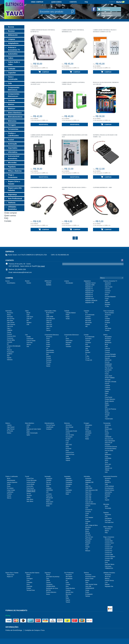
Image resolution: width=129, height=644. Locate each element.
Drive (87, 516)
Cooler (48, 341)
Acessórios (108, 283)
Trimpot (48, 364)
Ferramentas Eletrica (111, 449)
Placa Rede (88, 539)
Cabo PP (29, 319)
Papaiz (68, 317)
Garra (28, 584)
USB (28, 325)
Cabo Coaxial (109, 287)
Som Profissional (15, 199)
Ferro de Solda (70, 435)
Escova (11, 27)
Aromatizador (69, 283)
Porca (87, 437)
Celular (87, 590)
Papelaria (12, 167)
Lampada (10, 342)
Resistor (11, 31)
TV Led (87, 358)
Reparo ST (10, 577)
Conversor (108, 291)
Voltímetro (10, 360)
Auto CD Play (11, 319)
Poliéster (88, 325)
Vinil (28, 346)
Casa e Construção (13, 78)
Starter (107, 411)
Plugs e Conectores (13, 176)
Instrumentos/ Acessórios (14, 157)
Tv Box (87, 356)
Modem (87, 529)
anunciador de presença (53, 577)
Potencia (9, 350)
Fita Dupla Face (109, 522)
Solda (67, 456)
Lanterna (107, 388)
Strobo (48, 506)
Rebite (87, 439)
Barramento (108, 343)
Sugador (68, 458)
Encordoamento (109, 488)
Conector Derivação (110, 354)
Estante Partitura (109, 490)
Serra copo (108, 464)
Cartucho (88, 506)
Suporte (9, 358)
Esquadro (108, 445)
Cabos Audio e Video (14, 63)
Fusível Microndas (32, 480)
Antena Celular (89, 579)
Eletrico (11, 104)
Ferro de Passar (51, 425)
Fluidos (48, 345)
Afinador (107, 480)
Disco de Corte (109, 439)
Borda (28, 577)
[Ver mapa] (41, 266)
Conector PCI (109, 551)
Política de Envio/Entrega (14, 630)
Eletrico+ (12, 109)
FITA (106, 517)
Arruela (87, 427)
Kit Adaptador (89, 594)
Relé (8, 356)
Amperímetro (108, 429)
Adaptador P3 (89, 295)
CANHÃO (49, 480)
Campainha (69, 482)
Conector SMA (109, 555)
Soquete (48, 356)
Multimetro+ (108, 454)
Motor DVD (69, 445)
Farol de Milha (11, 340)
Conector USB (109, 559)
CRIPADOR (108, 437)
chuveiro (107, 321)
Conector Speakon (110, 557)
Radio (28, 431)
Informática (13, 152)
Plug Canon (108, 566)
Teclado (87, 547)
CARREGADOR (90, 588)
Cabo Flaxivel (11, 427)
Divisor (107, 295)
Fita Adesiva (108, 518)
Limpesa (11, 39)
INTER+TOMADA (110, 378)
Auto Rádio (10, 321)
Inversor (107, 384)
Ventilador (49, 429)
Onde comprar (37, 2)
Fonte (67, 441)
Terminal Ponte (31, 590)
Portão (87, 350)
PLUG (9, 348)
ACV (87, 313)
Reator (107, 403)
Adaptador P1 (89, 289)
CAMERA (10, 330)
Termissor (49, 360)
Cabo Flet (88, 486)
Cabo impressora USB (91, 490)
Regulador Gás (109, 586)
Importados (13, 148)
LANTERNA (49, 490)
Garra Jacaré (108, 376)
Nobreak (88, 533)
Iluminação (12, 144)
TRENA (107, 470)
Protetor (29, 588)
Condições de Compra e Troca (35, 630)
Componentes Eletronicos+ (14, 95)
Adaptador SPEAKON (91, 301)
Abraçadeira (108, 337)
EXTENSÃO (108, 366)
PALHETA (108, 494)
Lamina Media (30, 484)
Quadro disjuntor (109, 401)
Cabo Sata (88, 496)
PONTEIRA (108, 458)
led (8, 344)
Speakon (29, 323)
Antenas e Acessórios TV (14, 49)
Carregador (69, 484)
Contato (73, 2)
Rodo (106, 326)
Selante (9, 496)
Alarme (48, 575)
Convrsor (107, 293)
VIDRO (29, 497)
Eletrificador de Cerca (52, 588)
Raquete (107, 584)
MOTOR (48, 590)
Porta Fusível (108, 397)
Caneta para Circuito (71, 431)
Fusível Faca (30, 478)
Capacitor (12, 73)
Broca (106, 431)
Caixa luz (107, 348)
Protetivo (9, 494)
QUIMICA (10, 354)
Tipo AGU (29, 496)
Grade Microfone (70, 588)
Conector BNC (109, 541)
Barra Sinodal (69, 427)
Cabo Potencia (11, 325)
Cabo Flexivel (11, 429)
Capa (106, 484)
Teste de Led (108, 468)
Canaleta (107, 319)
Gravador (88, 521)
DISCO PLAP (109, 443)
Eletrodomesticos (15, 117)
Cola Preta (29, 343)
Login (103, 15)
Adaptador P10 (89, 291)
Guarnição (29, 586)
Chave (48, 339)
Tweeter (68, 602)
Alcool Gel (108, 577)
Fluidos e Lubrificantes (13, 134)
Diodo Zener (69, 341)
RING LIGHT (50, 502)
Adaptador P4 (89, 297)
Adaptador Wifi (89, 482)
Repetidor (108, 304)
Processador (10, 352)
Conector (107, 289)
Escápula (107, 323)
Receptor (107, 303)
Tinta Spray (108, 328)
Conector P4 (108, 549)
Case (87, 508)
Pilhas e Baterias (15, 171)
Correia (68, 433)
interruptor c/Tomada (111, 382)
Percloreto (69, 449)
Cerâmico (88, 317)
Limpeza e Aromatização (14, 346)
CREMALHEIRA (51, 586)
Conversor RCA (11, 336)
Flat (28, 321)
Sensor (48, 594)
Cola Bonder (30, 339)
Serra (106, 462)
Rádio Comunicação (32, 433)
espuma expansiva (12, 482)
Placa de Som (89, 537)
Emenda (107, 362)
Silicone (29, 345)
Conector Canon (109, 543)
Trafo (106, 417)
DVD (87, 345)
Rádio (67, 598)
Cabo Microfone (50, 319)
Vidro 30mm (30, 501)
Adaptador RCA (90, 299)
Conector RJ (89, 510)
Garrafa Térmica (109, 581)
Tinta (87, 549)
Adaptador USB (90, 303)
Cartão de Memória (91, 504)
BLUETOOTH (50, 313)
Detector (68, 486)
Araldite (29, 337)
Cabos (11, 58)
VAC (87, 326)
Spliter (28, 435)
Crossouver (10, 338)
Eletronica (12, 121)
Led (47, 348)
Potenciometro (50, 352)
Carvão (107, 433)
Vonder (68, 319)
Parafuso (88, 435)
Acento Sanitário (109, 313)
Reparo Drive (11, 575)
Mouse (87, 531)
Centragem (30, 579)
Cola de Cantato (31, 341)
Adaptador (108, 341)
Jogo (87, 348)
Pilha (106, 533)
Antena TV (108, 285)
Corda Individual (109, 486)
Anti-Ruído (10, 317)
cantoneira (88, 431)
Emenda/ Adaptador (110, 297)
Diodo (67, 339)
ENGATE (49, 283)
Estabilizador (108, 364)
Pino (106, 395)
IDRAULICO (13, 35)
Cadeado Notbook (71, 313)
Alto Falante (69, 577)
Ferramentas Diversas (111, 447)
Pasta (67, 447)
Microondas (88, 323)
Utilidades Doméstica (12, 208)
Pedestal (107, 496)
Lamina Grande (31, 482)
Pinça (67, 451)
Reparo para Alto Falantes (15, 189)
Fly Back (68, 439)
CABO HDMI (50, 317)
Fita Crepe (108, 520)
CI (66, 337)
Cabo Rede (88, 494)
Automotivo (13, 54)
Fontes (107, 299)
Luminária (49, 494)
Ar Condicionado (90, 315)
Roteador (88, 543)
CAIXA (28, 425)
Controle (12, 100)
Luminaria (108, 389)
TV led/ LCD (89, 360)
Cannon (48, 330)
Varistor (48, 366)
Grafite (9, 484)
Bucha (87, 429)
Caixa (106, 317)
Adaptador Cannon (90, 283)
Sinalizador (49, 504)
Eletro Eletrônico (15, 113)
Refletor (107, 405)
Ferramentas (13, 129)
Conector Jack (109, 547)
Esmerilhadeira (11, 283)
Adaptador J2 (89, 287)
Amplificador (69, 579)
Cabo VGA (49, 326)
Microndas (12, 163)
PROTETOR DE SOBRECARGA (31, 491)
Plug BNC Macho (110, 564)
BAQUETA (108, 482)
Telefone (88, 596)
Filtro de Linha (109, 368)
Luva (106, 582)
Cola (10, 83)
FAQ (86, 2)
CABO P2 (49, 323)
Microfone (88, 527)
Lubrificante (10, 492)
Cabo (28, 315)
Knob (106, 562)
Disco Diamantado (110, 441)
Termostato (108, 508)
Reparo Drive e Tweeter (14, 183)
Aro (67, 581)
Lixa (106, 325)
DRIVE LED (108, 360)
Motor (106, 506)
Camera (48, 582)
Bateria (107, 531)
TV (86, 354)
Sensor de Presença (110, 409)
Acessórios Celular (90, 577)
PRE (67, 596)
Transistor (68, 346)
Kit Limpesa (10, 488)
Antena (9, 315)
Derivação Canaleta (110, 356)
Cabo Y (9, 328)
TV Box (107, 306)
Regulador (69, 343)
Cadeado (12, 69)
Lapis (106, 453)
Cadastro (109, 15)
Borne (67, 429)
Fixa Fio (107, 372)
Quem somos (56, 2)
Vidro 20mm (30, 499)
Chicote (9, 332)
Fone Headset (89, 518)
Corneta (68, 584)
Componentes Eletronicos (14, 89)
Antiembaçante (11, 480)
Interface (68, 590)
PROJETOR (49, 498)
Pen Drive (88, 535)
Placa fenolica (50, 350)
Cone (28, 581)
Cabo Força (30, 317)
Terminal (48, 358)
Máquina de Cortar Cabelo (34, 429)
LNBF (106, 301)
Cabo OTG (88, 492)
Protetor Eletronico (110, 399)
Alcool (9, 478)
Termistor (49, 362)
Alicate (107, 427)
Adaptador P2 (89, 293)
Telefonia (12, 203)
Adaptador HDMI (90, 285)
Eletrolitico (88, 319)
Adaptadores (13, 43)
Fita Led (48, 482)
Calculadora (69, 480)
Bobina (28, 575)
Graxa (9, 486)
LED (47, 492)
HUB (87, 523)
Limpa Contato (11, 490)
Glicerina (49, 484)
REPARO (49, 285)
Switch (87, 545)
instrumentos (108, 492)
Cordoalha (29, 582)
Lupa (67, 443)
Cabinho (9, 425)
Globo (48, 486)
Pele (106, 498)
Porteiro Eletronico (51, 592)
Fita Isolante (108, 370)
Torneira (107, 330)
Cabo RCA (10, 326)
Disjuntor (107, 358)
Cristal (48, 343)
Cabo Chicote (11, 323)
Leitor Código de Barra (91, 525)
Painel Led (49, 496)
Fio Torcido (10, 431)
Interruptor (108, 380)
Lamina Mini (30, 486)
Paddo (67, 315)
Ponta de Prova (70, 454)
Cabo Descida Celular (91, 584)
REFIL (107, 460)
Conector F (108, 545)
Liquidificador (50, 427)
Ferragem (12, 125)
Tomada (107, 415)
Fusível (11, 140)
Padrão (107, 391)
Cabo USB (88, 498)
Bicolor (28, 313)
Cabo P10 (49, 321)
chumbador (88, 433)
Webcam (88, 551)
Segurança (12, 194)
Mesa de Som (70, 592)
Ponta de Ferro (70, 453)
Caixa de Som (89, 502)
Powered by (117, 2)
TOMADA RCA (109, 568)
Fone (67, 488)
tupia (106, 472)
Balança (107, 579)
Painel (107, 393)
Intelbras (88, 346)
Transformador (109, 419)
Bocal (106, 345)
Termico (29, 494)
